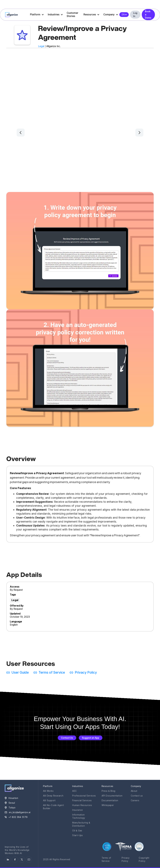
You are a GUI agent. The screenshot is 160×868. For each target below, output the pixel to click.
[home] (11, 15)
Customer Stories (72, 15)
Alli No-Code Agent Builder (53, 807)
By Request (16, 590)
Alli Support (49, 800)
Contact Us (67, 738)
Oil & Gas (77, 831)
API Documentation (112, 796)
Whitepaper (108, 805)
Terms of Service (52, 672)
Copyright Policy (144, 859)
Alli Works (48, 791)
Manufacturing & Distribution (81, 824)
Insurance (78, 810)
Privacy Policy (86, 672)
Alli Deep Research (53, 796)
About (134, 791)
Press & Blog (108, 791)
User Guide (20, 672)
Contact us (137, 796)
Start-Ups (78, 835)
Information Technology (79, 816)
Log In (135, 15)
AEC (74, 791)
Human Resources (82, 805)
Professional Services (84, 796)
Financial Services (82, 800)
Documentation (110, 800)
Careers (135, 800)
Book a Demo (148, 15)
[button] (36, 15)
